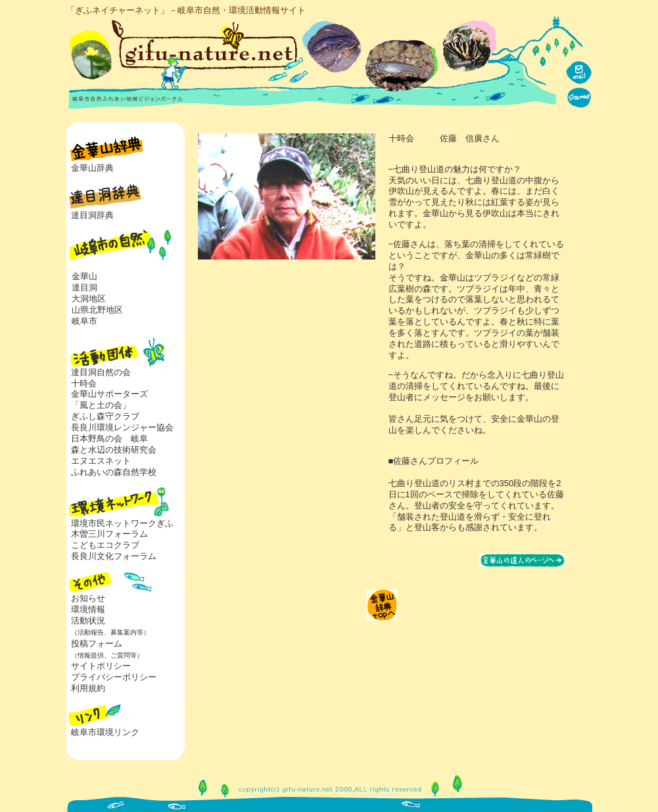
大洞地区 (89, 299)
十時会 (84, 383)
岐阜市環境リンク (105, 732)
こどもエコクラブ (105, 545)
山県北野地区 (97, 310)
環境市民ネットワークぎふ (122, 523)
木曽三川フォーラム (109, 534)
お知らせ (88, 598)
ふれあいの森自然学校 (114, 472)
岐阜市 (84, 321)
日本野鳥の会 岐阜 (109, 439)
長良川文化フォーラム (114, 556)
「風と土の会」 (101, 405)
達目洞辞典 (92, 215)
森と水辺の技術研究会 (114, 450)
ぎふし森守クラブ (105, 416)
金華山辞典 (92, 168)
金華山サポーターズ (109, 394)
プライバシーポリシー (114, 677)
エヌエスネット (101, 461)
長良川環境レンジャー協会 (122, 427)
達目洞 (84, 287)
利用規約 (88, 688)
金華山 (84, 276)
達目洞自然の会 (101, 372)
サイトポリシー (101, 666)
